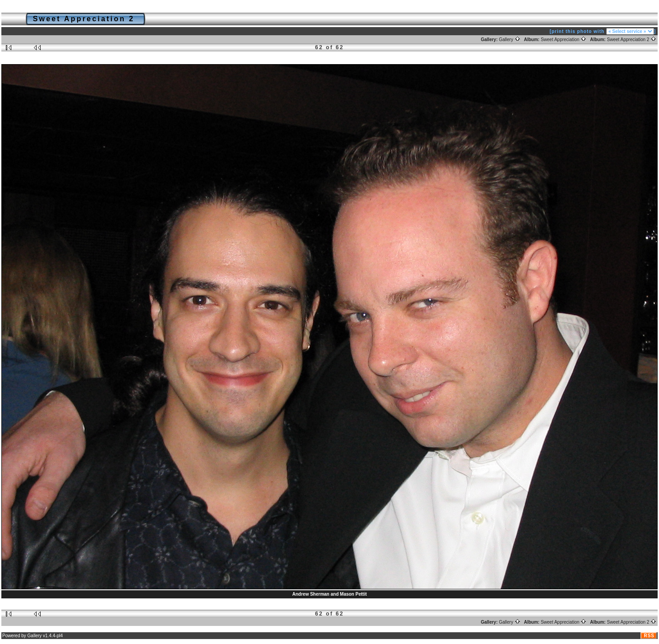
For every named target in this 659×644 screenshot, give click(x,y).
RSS (649, 636)
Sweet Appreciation (564, 40)
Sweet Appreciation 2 (631, 40)
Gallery (509, 40)
